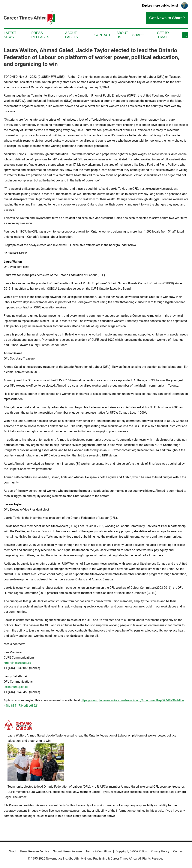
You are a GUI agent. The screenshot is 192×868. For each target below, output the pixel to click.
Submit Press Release (67, 851)
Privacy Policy (160, 851)
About (12, 851)
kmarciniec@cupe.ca (17, 663)
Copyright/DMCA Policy (131, 851)
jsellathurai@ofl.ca (16, 687)
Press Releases (40, 35)
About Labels (72, 35)
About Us (122, 35)
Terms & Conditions (99, 851)
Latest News (10, 35)
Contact (102, 35)
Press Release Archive (35, 851)
